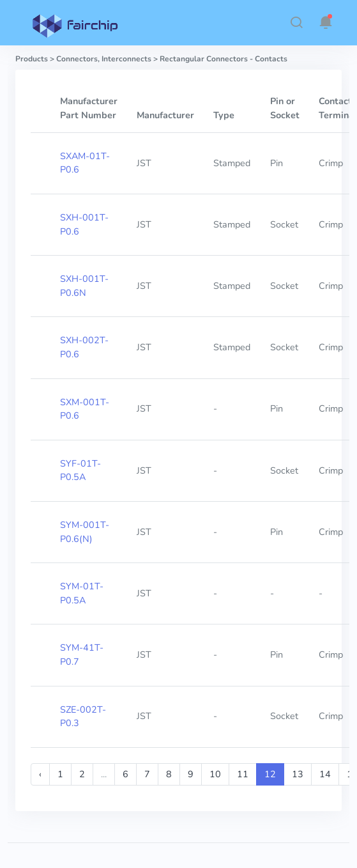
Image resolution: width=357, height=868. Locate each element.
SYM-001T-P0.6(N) (85, 532)
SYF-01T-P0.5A (80, 470)
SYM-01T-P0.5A (82, 593)
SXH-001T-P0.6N (84, 286)
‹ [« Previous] (40, 774)
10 (215, 774)
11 (243, 774)
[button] (296, 22)
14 (325, 774)
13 (298, 774)
